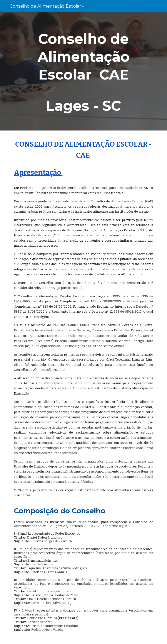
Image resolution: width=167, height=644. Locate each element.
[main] (83, 71)
